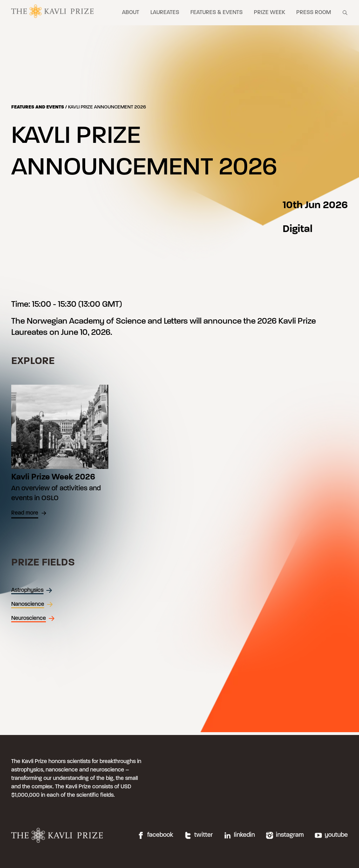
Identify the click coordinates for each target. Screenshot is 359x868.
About (131, 13)
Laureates (165, 13)
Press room (314, 13)
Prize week (269, 13)
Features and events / (40, 107)
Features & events (216, 13)
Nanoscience (32, 604)
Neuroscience (33, 618)
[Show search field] (345, 13)
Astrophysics (32, 590)
